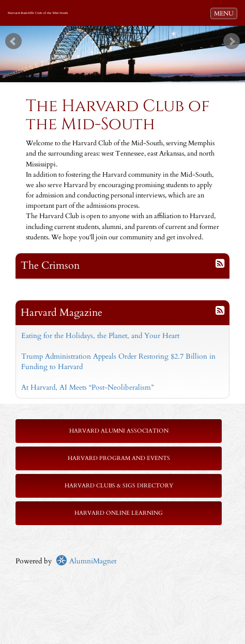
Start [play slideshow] (119, 34)
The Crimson (50, 265)
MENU (225, 13)
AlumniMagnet (86, 561)
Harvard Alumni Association (119, 431)
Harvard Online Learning (119, 513)
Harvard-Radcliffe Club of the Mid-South (38, 13)
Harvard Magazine (62, 312)
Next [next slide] (232, 41)
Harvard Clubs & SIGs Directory (119, 486)
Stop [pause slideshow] (127, 34)
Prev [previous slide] (13, 41)
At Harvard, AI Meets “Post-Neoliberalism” (87, 387)
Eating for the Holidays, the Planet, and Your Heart (100, 336)
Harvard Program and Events (119, 458)
